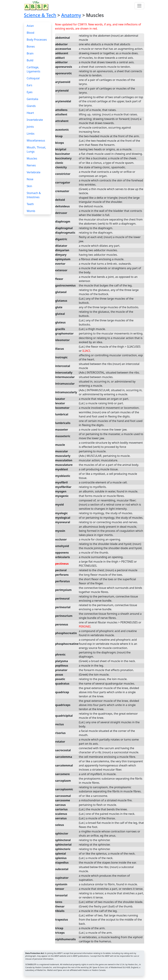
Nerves (31, 165)
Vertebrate (34, 172)
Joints (30, 127)
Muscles (32, 158)
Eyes (30, 92)
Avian (30, 26)
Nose (30, 179)
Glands (31, 106)
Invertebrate (35, 120)
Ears (30, 85)
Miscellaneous (36, 140)
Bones (31, 46)
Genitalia (33, 99)
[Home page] (37, 6)
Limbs (31, 134)
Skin (29, 186)
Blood (31, 33)
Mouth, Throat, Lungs (36, 149)
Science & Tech (40, 15)
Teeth (30, 204)
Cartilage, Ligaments (34, 69)
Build (30, 60)
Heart (30, 113)
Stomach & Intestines (34, 195)
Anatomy (71, 15)
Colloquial (33, 78)
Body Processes (37, 40)
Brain (30, 53)
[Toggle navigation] (139, 6)
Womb (31, 211)
